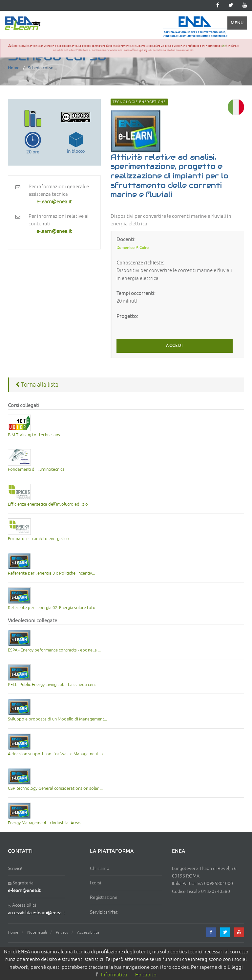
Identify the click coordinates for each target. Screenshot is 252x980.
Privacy (62, 933)
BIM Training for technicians (34, 435)
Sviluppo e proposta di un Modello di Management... (57, 719)
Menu (237, 23)
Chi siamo (100, 868)
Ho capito (146, 975)
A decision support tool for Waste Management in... (57, 754)
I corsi (95, 883)
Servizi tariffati (104, 912)
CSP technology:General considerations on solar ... (55, 788)
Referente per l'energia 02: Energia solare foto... (53, 608)
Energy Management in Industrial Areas (45, 823)
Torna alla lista (37, 385)
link (224, 46)
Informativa (114, 975)
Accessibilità (88, 933)
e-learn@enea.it (24, 890)
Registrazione (104, 897)
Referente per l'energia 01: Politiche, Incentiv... (51, 573)
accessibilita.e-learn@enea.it (36, 913)
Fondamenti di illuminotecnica (36, 469)
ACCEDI (175, 346)
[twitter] (231, 5)
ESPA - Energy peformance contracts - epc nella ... (54, 650)
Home (14, 68)
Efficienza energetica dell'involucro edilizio (48, 504)
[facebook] (211, 932)
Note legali (37, 933)
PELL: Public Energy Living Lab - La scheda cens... (54, 685)
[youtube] (245, 5)
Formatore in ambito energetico (38, 539)
